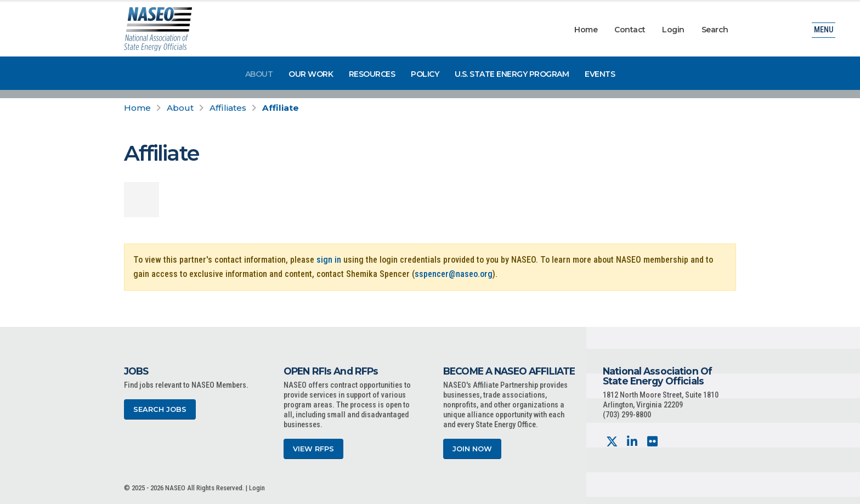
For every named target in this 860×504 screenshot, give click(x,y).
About (259, 74)
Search (715, 30)
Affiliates (228, 108)
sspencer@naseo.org (454, 274)
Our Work (311, 74)
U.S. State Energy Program (512, 74)
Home (586, 30)
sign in (329, 260)
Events (600, 74)
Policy (425, 74)
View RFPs (313, 449)
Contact (630, 30)
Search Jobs (160, 409)
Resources (372, 74)
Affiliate (281, 108)
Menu (824, 30)
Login (673, 30)
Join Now (472, 449)
